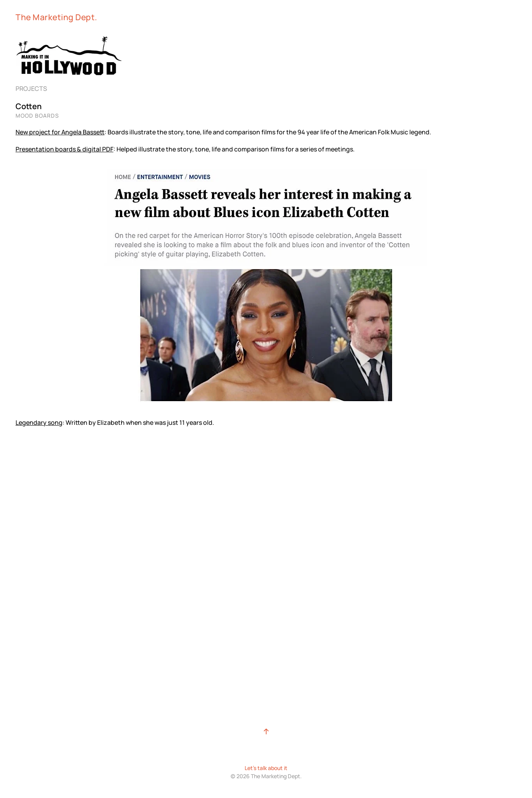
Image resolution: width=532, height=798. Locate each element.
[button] (266, 731)
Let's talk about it (266, 768)
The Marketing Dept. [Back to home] (57, 17)
